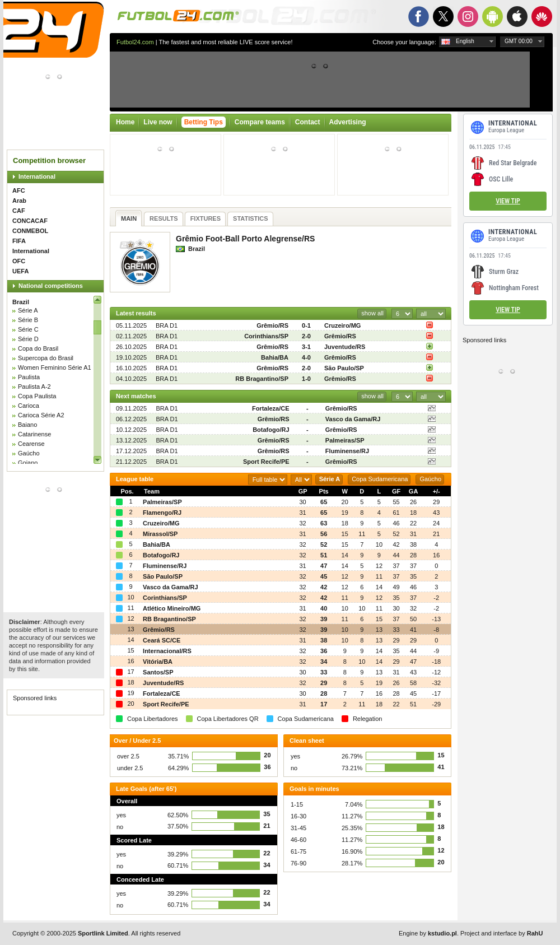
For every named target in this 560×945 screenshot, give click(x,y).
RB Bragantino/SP (262, 379)
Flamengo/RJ (162, 513)
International (37, 176)
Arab (19, 201)
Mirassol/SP (160, 534)
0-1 (306, 325)
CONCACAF (30, 221)
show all (372, 313)
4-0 (306, 357)
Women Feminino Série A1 (55, 367)
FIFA (19, 241)
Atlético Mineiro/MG (172, 608)
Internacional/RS (167, 651)
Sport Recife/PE (266, 462)
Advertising (348, 122)
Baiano (27, 425)
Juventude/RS (345, 347)
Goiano (28, 463)
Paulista (29, 377)
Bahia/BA (275, 357)
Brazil (21, 302)
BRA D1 (167, 325)
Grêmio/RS (272, 325)
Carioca (29, 406)
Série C (28, 329)
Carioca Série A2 (41, 415)
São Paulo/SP (344, 368)
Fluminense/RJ (347, 451)
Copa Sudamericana (380, 479)
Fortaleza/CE (271, 408)
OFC (19, 261)
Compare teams (260, 122)
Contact (308, 122)
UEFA (20, 271)
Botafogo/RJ (271, 430)
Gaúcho (29, 453)
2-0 (306, 336)
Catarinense (34, 434)
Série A (28, 310)
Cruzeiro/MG (342, 325)
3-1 (306, 347)
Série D (28, 339)
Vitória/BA (158, 662)
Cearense (31, 444)
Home (125, 122)
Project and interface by (501, 933)
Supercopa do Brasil (46, 358)
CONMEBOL (30, 231)
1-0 (306, 379)
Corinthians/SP (266, 336)
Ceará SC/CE (162, 640)
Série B (28, 320)
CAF (19, 211)
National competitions (51, 286)
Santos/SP (158, 672)
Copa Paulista (37, 396)
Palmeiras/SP (345, 440)
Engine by (428, 933)
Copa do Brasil (38, 348)
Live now (158, 122)
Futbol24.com (135, 42)
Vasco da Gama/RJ (353, 419)
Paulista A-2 (34, 387)
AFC (19, 190)
